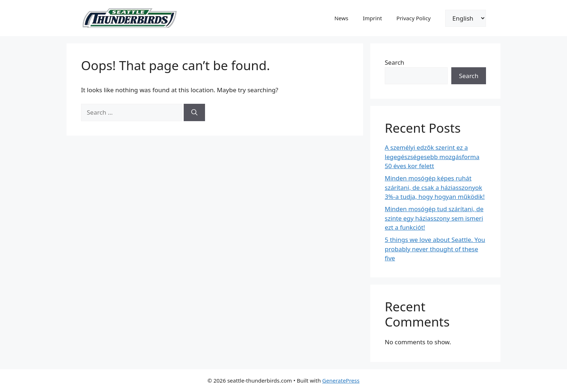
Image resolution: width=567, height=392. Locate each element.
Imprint (372, 18)
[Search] (194, 112)
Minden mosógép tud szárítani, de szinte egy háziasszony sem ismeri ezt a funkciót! (434, 218)
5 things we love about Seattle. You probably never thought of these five (435, 249)
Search (395, 62)
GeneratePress (341, 380)
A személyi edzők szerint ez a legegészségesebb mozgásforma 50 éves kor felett (432, 157)
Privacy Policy (413, 18)
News (342, 18)
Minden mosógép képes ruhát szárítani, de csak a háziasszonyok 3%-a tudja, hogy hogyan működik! (435, 187)
